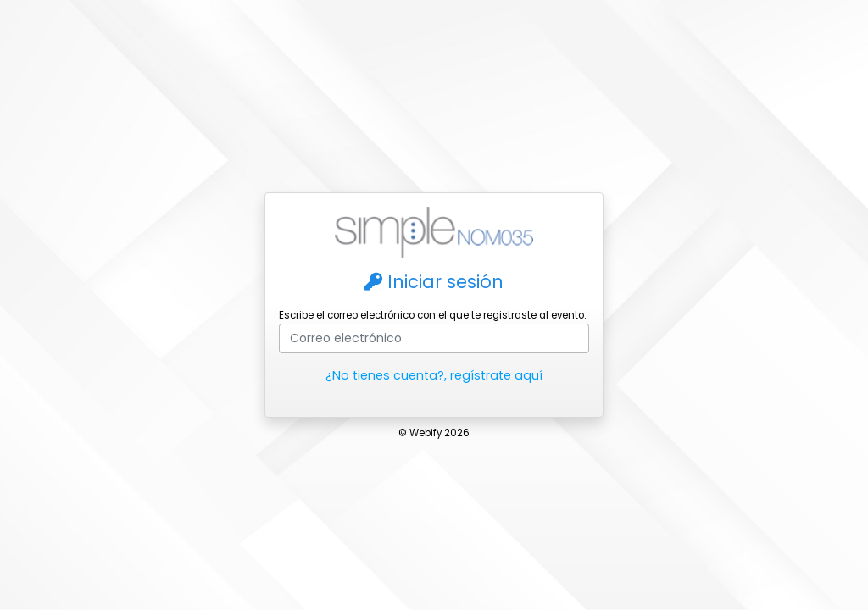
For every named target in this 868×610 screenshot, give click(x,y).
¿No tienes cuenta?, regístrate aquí (434, 375)
